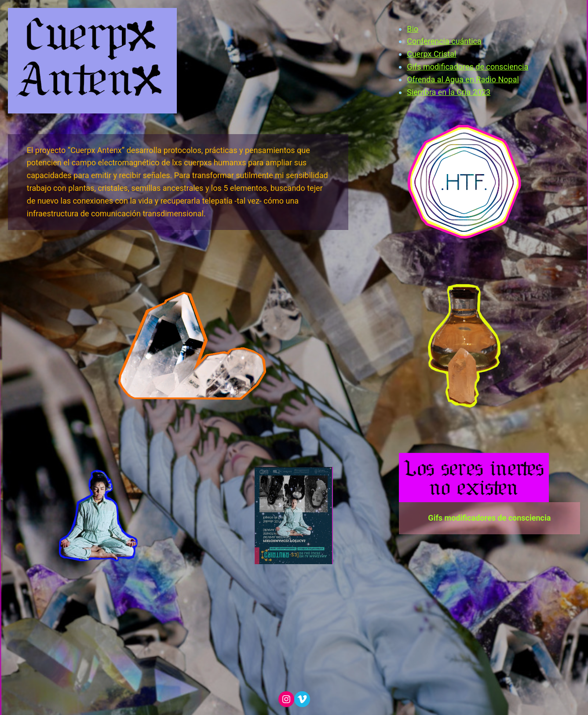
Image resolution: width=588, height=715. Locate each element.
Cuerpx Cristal (431, 54)
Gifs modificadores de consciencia (467, 67)
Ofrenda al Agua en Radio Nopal (463, 79)
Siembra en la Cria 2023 (449, 92)
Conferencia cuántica (444, 41)
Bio (413, 29)
